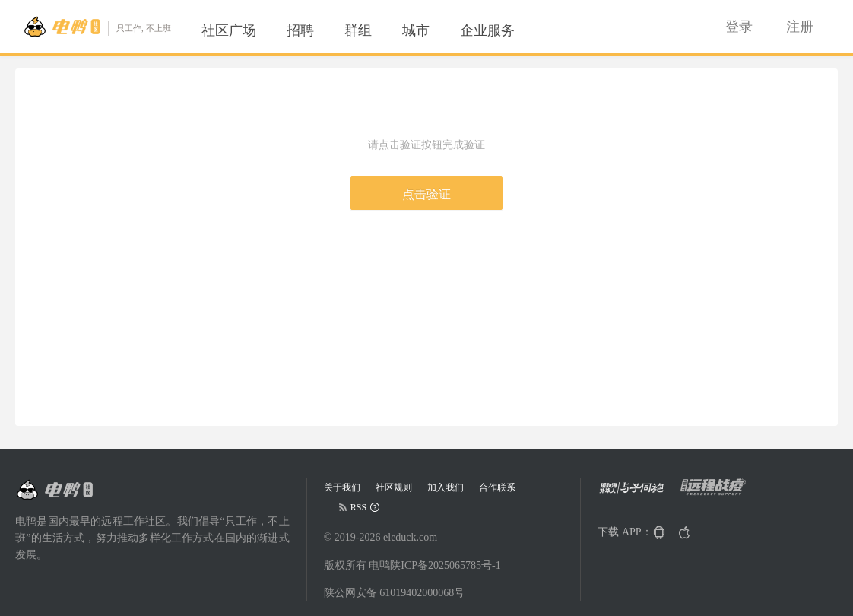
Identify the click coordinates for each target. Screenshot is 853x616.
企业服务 (487, 30)
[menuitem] (229, 30)
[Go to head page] (97, 27)
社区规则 (394, 487)
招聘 (300, 30)
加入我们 (446, 487)
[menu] (376, 30)
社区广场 (229, 30)
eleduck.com (410, 537)
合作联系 (497, 487)
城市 (416, 30)
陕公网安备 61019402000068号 (395, 593)
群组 (358, 30)
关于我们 (342, 487)
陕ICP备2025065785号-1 (445, 565)
